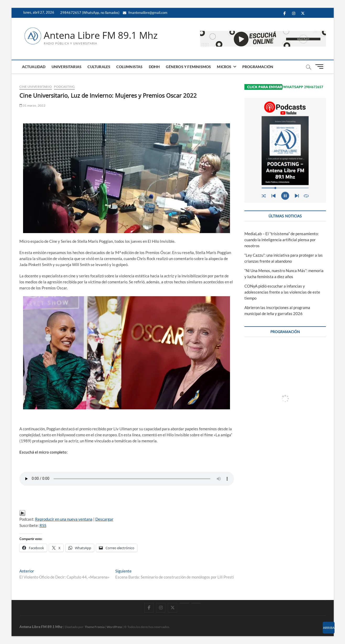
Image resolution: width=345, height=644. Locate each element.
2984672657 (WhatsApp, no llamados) (89, 13)
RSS (43, 525)
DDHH (154, 67)
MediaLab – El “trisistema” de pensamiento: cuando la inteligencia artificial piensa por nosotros (282, 240)
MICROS (224, 67)
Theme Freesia (95, 627)
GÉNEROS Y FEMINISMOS (188, 67)
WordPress (114, 627)
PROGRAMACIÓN (258, 67)
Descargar (104, 519)
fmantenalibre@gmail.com (145, 13)
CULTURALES (99, 67)
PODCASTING (64, 87)
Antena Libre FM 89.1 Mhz (101, 35)
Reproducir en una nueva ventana (64, 519)
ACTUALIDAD (34, 67)
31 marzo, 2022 (32, 105)
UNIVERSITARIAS (67, 67)
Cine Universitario (36, 87)
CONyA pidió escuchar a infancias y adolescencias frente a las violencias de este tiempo (282, 292)
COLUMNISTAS (129, 67)
